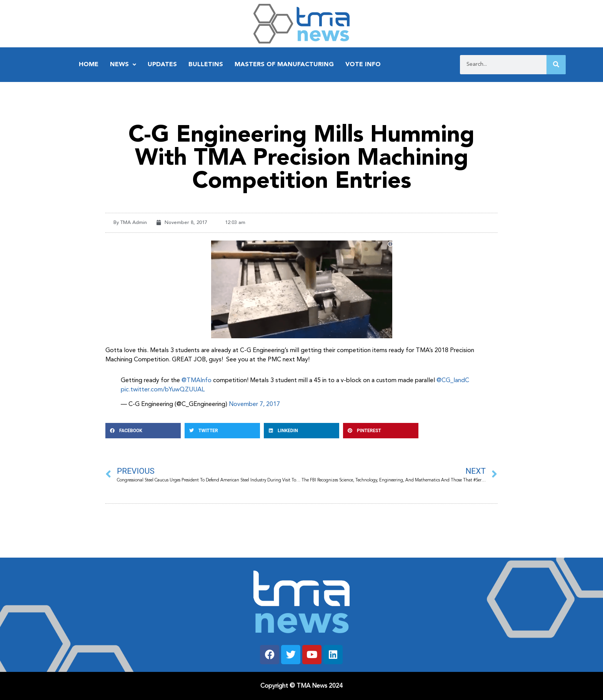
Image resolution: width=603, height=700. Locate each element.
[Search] (556, 65)
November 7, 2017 (254, 404)
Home (89, 65)
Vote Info (363, 65)
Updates (162, 65)
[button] (143, 431)
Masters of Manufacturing (284, 65)
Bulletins (206, 65)
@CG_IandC (453, 381)
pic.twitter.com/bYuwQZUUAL (163, 390)
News (123, 65)
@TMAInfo (197, 381)
